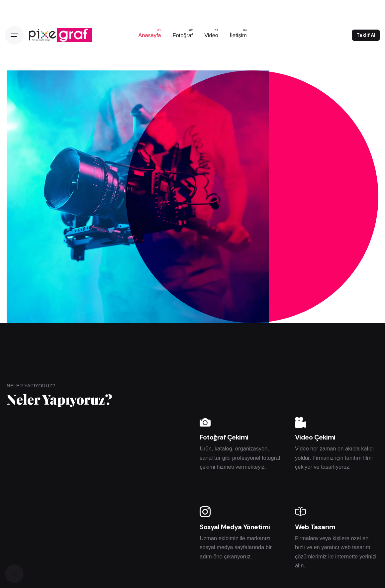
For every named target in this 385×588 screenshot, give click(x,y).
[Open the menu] (14, 35)
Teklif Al (366, 35)
